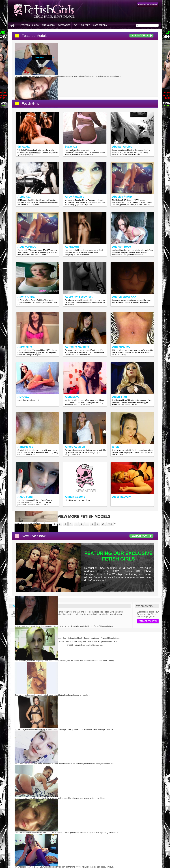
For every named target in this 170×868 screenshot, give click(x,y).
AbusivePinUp (27, 247)
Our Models (48, 25)
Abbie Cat (24, 197)
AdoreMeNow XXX (124, 297)
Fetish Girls (30, 104)
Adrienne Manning (77, 347)
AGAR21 (23, 397)
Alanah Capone (75, 497)
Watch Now (140, 536)
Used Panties (100, 25)
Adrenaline (25, 347)
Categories (64, 25)
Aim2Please (25, 447)
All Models (140, 36)
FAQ (75, 25)
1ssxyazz (71, 147)
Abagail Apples (122, 147)
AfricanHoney (121, 347)
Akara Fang (25, 497)
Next (110, 524)
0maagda (24, 147)
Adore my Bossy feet (79, 297)
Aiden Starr (120, 397)
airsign (117, 447)
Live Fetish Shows (29, 25)
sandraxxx (40, 57)
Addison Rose (122, 247)
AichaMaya (72, 397)
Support (85, 25)
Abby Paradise (74, 197)
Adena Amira (26, 297)
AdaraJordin (73, 247)
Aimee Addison (75, 447)
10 (103, 524)
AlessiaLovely (121, 497)
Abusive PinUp (122, 197)
